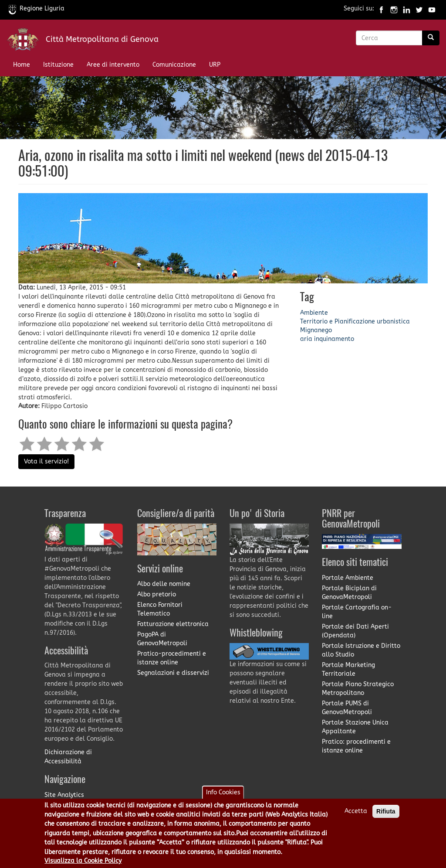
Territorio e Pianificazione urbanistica (355, 322)
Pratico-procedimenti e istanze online (172, 658)
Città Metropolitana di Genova (102, 39)
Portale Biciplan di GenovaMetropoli (349, 593)
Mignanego (316, 330)
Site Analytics (64, 795)
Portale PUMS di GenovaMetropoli (347, 708)
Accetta (356, 817)
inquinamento (334, 339)
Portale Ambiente (348, 578)
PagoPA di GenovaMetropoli (162, 639)
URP (215, 65)
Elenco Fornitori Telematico (160, 609)
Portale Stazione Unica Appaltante (355, 727)
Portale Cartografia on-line (357, 612)
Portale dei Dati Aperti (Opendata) (355, 631)
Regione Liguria (37, 9)
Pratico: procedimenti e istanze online (356, 746)
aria (306, 339)
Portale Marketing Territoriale (348, 669)
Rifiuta (386, 817)
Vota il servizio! (46, 461)
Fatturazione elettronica (173, 624)
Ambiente (314, 313)
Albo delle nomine (164, 584)
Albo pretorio (157, 594)
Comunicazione (174, 65)
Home (22, 65)
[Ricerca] (431, 38)
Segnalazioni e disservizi (173, 673)
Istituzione (58, 65)
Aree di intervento (113, 65)
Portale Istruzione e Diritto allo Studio (361, 650)
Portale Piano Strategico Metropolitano (358, 689)
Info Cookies (223, 798)
